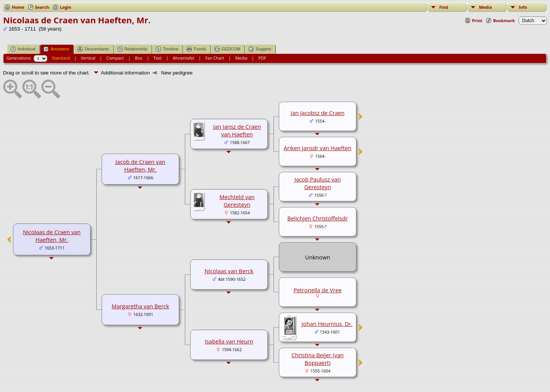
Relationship (133, 49)
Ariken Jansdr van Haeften (318, 148)
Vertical (88, 58)
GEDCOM (228, 49)
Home (18, 7)
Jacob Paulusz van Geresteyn (318, 183)
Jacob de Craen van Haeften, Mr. (140, 165)
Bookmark (504, 20)
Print (477, 20)
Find (444, 7)
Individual (23, 49)
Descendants (93, 49)
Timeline (167, 49)
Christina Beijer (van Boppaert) (318, 359)
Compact (115, 58)
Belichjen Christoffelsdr (318, 218)
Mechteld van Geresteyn (237, 201)
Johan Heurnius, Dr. (327, 324)
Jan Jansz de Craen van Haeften (237, 130)
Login (66, 7)
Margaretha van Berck (140, 306)
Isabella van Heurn (229, 341)
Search (42, 7)
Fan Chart (215, 58)
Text (158, 58)
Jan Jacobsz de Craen (318, 113)
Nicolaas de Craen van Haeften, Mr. (52, 236)
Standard (61, 58)
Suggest (260, 49)
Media (485, 7)
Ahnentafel (183, 58)
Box (138, 58)
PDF (262, 58)
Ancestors (56, 49)
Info (523, 7)
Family (196, 49)
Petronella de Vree (318, 290)
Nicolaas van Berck (229, 271)
